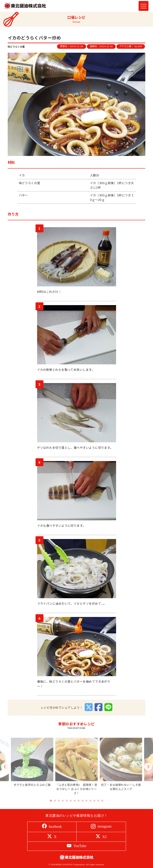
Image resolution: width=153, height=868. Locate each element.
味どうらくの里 (16, 47)
